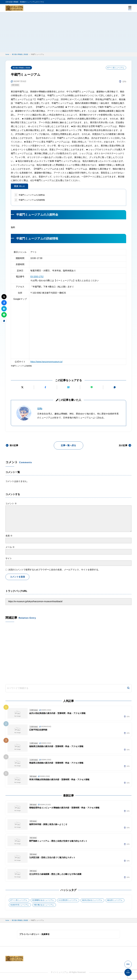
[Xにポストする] (22, 387)
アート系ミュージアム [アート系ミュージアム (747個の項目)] (19, 901)
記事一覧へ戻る (68, 446)
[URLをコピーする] (115, 387)
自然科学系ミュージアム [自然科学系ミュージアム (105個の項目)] (20, 905)
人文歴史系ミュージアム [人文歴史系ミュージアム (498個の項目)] (68, 901)
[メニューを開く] (130, 8)
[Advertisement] (68, 32)
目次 (19, 186)
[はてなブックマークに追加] (68, 387)
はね (40, 409)
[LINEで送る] (92, 387)
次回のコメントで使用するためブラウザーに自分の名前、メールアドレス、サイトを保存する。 (54, 570)
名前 (9, 536)
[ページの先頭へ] (128, 972)
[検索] (128, 689)
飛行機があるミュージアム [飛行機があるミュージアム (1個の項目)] (44, 905)
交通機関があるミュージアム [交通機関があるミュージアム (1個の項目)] (43, 901)
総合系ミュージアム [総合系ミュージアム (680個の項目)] (115, 901)
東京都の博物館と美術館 (21, 68)
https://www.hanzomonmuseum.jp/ (47, 362)
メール (10, 547)
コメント (11, 503)
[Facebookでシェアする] (45, 387)
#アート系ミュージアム (116, 68)
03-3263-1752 (37, 277)
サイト (9, 558)
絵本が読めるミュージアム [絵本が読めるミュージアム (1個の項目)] (93, 901)
